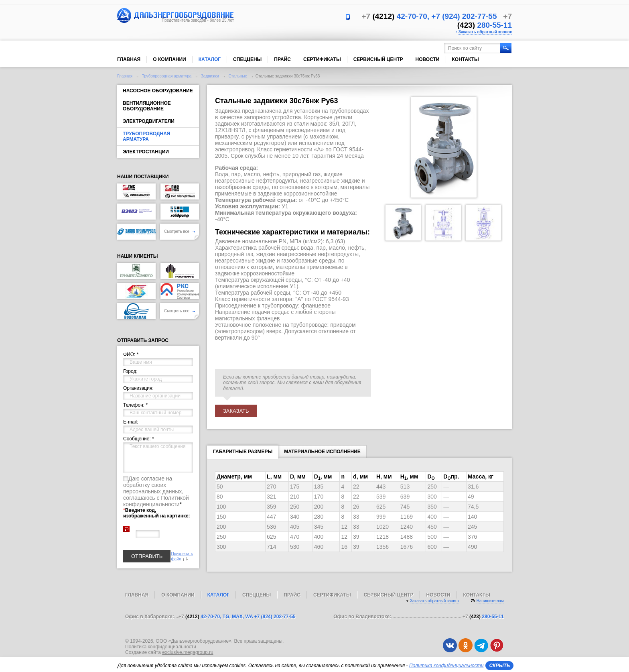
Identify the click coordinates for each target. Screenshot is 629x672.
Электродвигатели (149, 121)
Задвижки (210, 76)
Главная (129, 59)
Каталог (210, 59)
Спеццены (247, 59)
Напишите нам (490, 601)
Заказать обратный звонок (485, 32)
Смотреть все (180, 231)
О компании (169, 59)
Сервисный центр (378, 59)
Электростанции (146, 152)
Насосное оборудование (158, 91)
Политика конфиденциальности (161, 647)
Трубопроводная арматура (167, 76)
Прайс (282, 59)
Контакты (466, 59)
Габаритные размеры (243, 453)
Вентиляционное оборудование (147, 106)
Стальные (238, 76)
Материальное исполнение (322, 452)
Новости (427, 59)
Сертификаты (322, 59)
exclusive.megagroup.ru (188, 652)
